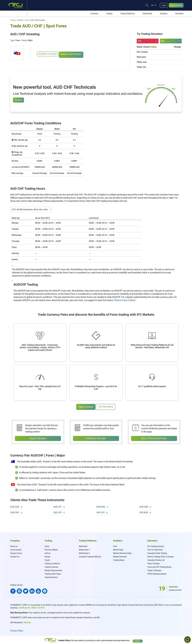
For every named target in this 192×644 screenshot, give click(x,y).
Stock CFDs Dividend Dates (154, 438)
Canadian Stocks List (156, 559)
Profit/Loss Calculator (96, 438)
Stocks (47, 556)
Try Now (18, 100)
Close (138, 639)
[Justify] (144, 5)
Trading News (119, 559)
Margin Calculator (38, 438)
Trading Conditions (52, 563)
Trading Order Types (53, 573)
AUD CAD (16, 506)
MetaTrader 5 (84, 552)
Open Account (175, 5)
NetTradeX (83, 546)
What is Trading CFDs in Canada (161, 556)
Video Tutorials (154, 563)
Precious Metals (51, 549)
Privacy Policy (17, 630)
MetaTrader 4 (84, 549)
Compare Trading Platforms (90, 556)
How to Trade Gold (155, 549)
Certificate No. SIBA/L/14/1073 (32, 607)
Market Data (118, 549)
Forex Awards (16, 549)
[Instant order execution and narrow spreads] (40, 382)
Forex (47, 546)
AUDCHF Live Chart (48, 54)
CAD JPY (59, 512)
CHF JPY (102, 512)
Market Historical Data (122, 552)
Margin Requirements (53, 570)
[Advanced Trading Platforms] (152, 342)
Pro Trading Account (156, 546)
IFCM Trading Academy (157, 573)
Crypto (47, 559)
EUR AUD (145, 512)
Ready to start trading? (72, 54)
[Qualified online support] (152, 382)
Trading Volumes (51, 566)
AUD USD (145, 506)
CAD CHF (16, 512)
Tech (115, 546)
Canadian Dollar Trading (157, 552)
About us (14, 546)
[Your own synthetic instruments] (96, 342)
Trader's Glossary (154, 570)
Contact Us (15, 556)
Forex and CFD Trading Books (159, 566)
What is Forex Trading (125, 300)
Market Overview (120, 556)
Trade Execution (51, 577)
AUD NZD (102, 506)
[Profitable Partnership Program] (96, 382)
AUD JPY (59, 506)
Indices (48, 552)
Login (161, 5)
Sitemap (27, 622)
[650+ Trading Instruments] (40, 342)
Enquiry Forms (16, 552)
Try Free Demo (106, 407)
